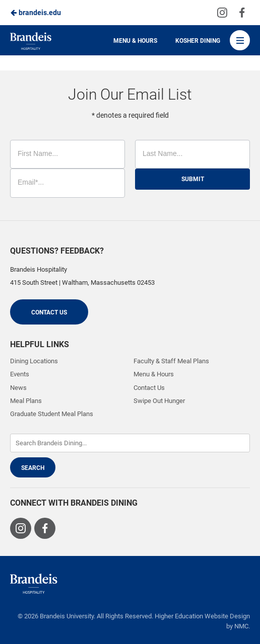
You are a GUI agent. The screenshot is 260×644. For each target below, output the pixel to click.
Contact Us (49, 312)
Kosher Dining (198, 41)
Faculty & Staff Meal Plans (171, 361)
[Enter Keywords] (130, 443)
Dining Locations (34, 361)
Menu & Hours (135, 41)
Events (20, 374)
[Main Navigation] (240, 40)
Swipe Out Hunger (159, 401)
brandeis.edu (36, 13)
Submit (193, 179)
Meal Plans (26, 401)
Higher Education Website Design (202, 616)
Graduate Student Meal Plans (52, 414)
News (18, 388)
